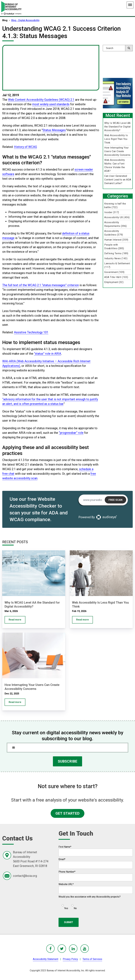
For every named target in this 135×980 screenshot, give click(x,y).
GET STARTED (67, 813)
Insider (112, 212)
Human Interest (116, 240)
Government (114, 272)
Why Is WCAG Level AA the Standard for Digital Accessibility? (117, 127)
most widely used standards (51, 104)
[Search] (118, 48)
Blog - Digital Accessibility (25, 20)
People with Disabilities (114, 247)
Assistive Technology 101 (31, 332)
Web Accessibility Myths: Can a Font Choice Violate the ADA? (115, 165)
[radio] (65, 906)
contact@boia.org (25, 876)
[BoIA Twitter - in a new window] (62, 949)
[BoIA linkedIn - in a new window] (73, 949)
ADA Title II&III (116, 277)
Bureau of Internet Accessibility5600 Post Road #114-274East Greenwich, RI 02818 (31, 859)
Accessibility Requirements (116, 224)
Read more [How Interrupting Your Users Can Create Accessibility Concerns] (15, 702)
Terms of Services (92, 959)
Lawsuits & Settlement (117, 265)
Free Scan (115, 500)
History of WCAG (25, 147)
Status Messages (54, 130)
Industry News (116, 258)
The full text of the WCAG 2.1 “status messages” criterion (41, 285)
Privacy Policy (70, 959)
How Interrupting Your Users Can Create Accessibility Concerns (117, 151)
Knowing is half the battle (115, 205)
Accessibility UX (117, 217)
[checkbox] (68, 906)
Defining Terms (116, 253)
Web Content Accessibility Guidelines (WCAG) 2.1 (41, 100)
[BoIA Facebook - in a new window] (50, 949)
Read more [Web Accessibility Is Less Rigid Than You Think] (82, 620)
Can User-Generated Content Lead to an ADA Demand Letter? (118, 180)
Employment (114, 282)
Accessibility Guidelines (114, 233)
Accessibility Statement (46, 959)
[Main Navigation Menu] (130, 5)
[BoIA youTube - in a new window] (85, 949)
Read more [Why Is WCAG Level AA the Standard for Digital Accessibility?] (15, 620)
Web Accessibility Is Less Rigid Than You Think (116, 139)
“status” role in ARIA (48, 354)
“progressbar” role (71, 433)
